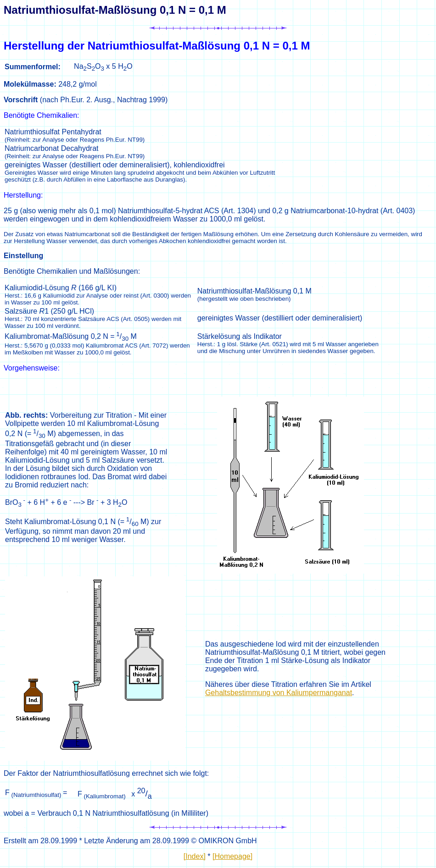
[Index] (195, 856)
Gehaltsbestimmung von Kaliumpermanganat (279, 693)
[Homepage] (232, 856)
